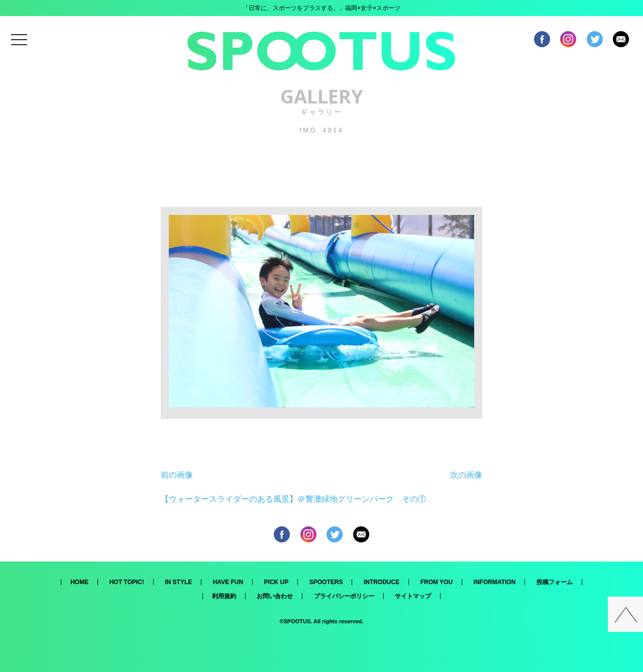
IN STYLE (178, 582)
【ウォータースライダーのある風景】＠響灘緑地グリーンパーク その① (293, 499)
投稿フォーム (555, 582)
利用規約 (224, 596)
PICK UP (277, 582)
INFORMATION (495, 582)
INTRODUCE (382, 582)
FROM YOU (437, 582)
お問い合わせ (275, 596)
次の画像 (466, 475)
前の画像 (177, 475)
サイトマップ (413, 596)
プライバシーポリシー (344, 596)
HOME (79, 582)
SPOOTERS (326, 582)
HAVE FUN (228, 582)
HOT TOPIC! (127, 582)
